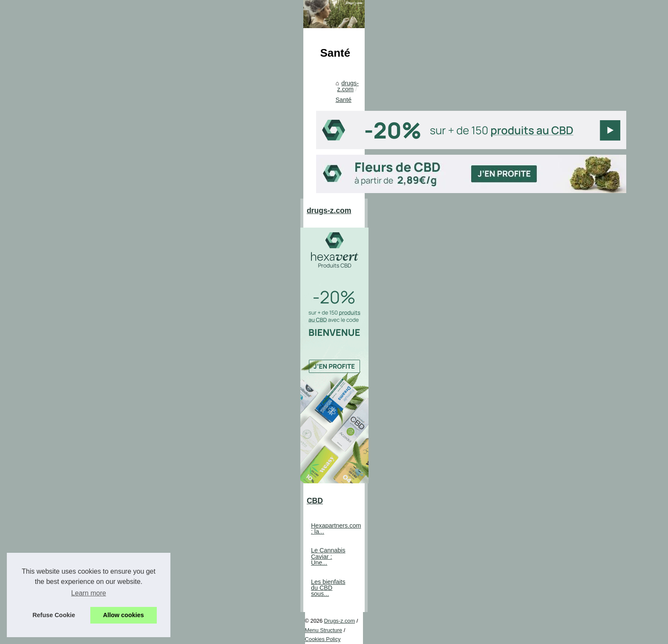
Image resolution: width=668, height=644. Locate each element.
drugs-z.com (248, 294)
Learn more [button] (89, 593)
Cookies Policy (193, 625)
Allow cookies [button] (124, 615)
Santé (281, 294)
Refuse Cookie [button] (54, 615)
